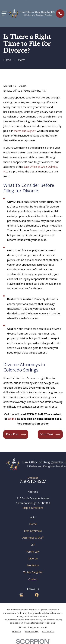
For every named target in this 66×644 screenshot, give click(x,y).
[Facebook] (37, 595)
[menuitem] (16, 632)
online (12, 419)
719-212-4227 (33, 481)
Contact (33, 579)
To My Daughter (33, 572)
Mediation (33, 565)
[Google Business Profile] (21, 595)
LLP (33, 544)
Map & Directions (33, 508)
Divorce (33, 558)
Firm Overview (33, 531)
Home (33, 524)
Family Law (33, 552)
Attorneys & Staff (33, 538)
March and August (25, 131)
